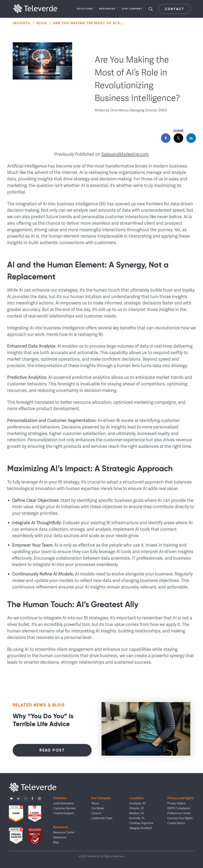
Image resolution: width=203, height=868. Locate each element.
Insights (21, 23)
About (95, 803)
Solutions (86, 9)
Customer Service (64, 808)
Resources (109, 9)
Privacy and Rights (180, 798)
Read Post (52, 750)
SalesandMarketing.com (125, 154)
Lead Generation (63, 803)
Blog (42, 23)
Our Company (133, 9)
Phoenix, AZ (137, 808)
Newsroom (60, 837)
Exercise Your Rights (180, 818)
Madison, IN (136, 813)
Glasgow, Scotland (140, 828)
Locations (136, 798)
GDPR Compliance (179, 808)
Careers (96, 813)
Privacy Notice (176, 803)
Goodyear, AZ (137, 803)
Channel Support (64, 813)
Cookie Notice (176, 823)
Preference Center (179, 813)
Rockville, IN (137, 818)
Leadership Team (102, 818)
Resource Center (64, 832)
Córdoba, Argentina (141, 823)
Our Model (98, 808)
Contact (174, 9)
